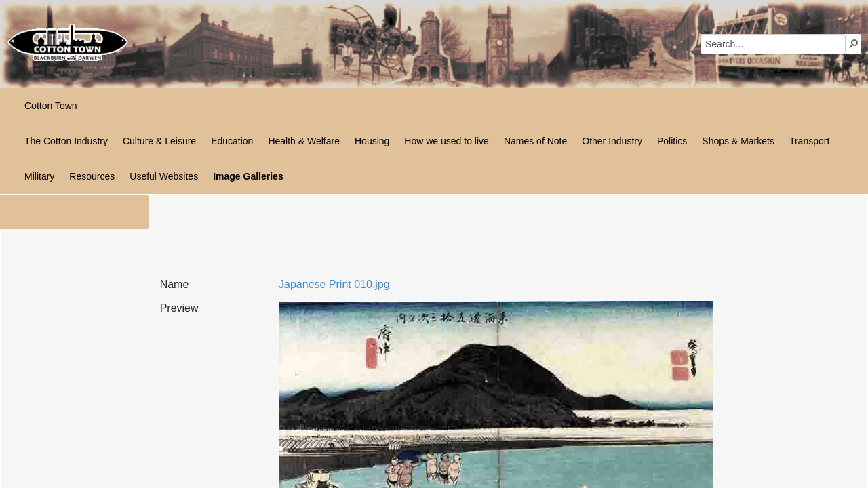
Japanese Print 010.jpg (334, 284)
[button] (854, 43)
